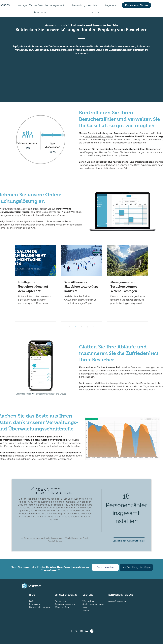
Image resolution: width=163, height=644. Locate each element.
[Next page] (93, 326)
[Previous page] (70, 326)
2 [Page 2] (82, 326)
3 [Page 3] (88, 326)
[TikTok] (92, 631)
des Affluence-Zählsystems (99, 136)
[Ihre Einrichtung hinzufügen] (136, 567)
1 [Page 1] (76, 326)
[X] (76, 631)
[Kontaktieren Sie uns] (136, 5)
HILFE (32, 595)
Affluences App (62, 607)
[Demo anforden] (105, 567)
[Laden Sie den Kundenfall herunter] (129, 541)
